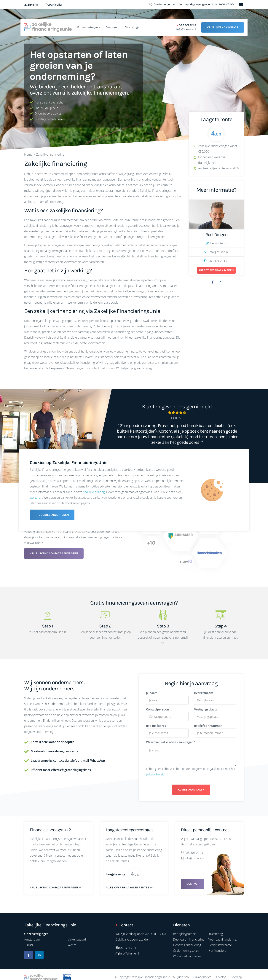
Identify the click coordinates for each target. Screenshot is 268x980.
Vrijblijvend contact (223, 27)
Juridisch (183, 977)
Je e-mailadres (156, 726)
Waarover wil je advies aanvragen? (170, 742)
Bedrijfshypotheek (185, 934)
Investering (216, 934)
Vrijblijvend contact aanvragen (54, 553)
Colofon (221, 977)
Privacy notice (202, 977)
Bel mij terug (216, 243)
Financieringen (89, 27)
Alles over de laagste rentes (129, 887)
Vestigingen (133, 27)
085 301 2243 (187, 25)
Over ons (113, 27)
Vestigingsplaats (206, 709)
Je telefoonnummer (208, 726)
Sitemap (236, 977)
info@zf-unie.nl (186, 29)
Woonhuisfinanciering (187, 956)
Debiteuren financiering (189, 939)
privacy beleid (155, 774)
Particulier (54, 5)
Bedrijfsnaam (204, 693)
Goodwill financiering (187, 945)
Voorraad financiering (222, 939)
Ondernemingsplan (186, 951)
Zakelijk (31, 5)
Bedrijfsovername (220, 945)
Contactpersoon (158, 709)
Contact (193, 884)
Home (28, 154)
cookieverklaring (94, 492)
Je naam (152, 693)
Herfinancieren (218, 951)
